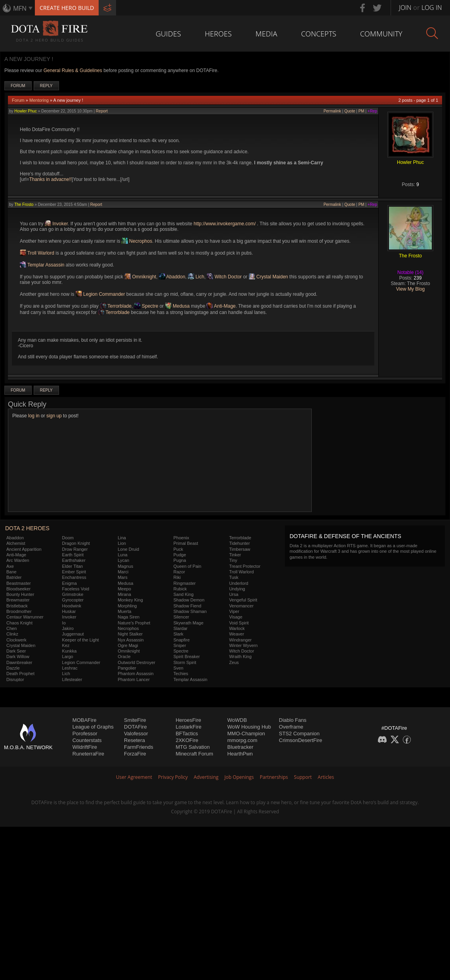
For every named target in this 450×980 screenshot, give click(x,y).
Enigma (70, 583)
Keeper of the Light (81, 640)
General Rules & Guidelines (73, 70)
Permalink (332, 111)
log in (34, 416)
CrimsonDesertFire (300, 740)
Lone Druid (128, 549)
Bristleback (17, 606)
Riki (177, 577)
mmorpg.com (242, 740)
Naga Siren (129, 617)
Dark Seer (16, 651)
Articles (326, 777)
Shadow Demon (189, 600)
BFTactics (187, 734)
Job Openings (239, 777)
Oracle (124, 657)
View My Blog (410, 289)
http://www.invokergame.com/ (225, 224)
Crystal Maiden (268, 277)
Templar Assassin (42, 265)
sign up (54, 416)
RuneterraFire (88, 754)
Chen (11, 628)
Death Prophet (20, 674)
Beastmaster (19, 583)
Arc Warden (18, 560)
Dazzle (13, 668)
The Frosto (24, 205)
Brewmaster (18, 600)
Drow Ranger (75, 549)
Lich (196, 277)
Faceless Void (76, 589)
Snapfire (182, 640)
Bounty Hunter (20, 594)
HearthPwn (240, 754)
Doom (68, 538)
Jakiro (68, 628)
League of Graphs (93, 727)
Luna (122, 555)
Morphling (127, 606)
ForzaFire (135, 754)
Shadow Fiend (187, 606)
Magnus (125, 566)
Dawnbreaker (19, 662)
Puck (178, 549)
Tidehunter (239, 543)
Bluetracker (240, 747)
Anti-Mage (221, 306)
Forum (18, 86)
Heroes (218, 34)
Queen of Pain (187, 566)
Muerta (124, 611)
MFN (20, 8)
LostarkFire (188, 727)
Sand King (184, 594)
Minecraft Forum (194, 754)
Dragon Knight (76, 543)
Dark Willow (18, 657)
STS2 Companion (299, 734)
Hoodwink (72, 606)
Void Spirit (239, 623)
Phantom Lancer (134, 679)
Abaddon (172, 277)
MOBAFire (85, 720)
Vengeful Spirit (243, 600)
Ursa (234, 594)
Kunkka (70, 651)
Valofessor (136, 734)
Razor (179, 572)
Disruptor (15, 679)
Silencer (181, 617)
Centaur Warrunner (25, 617)
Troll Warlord (37, 253)
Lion (122, 543)
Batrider (14, 577)
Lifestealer (72, 679)
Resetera (134, 740)
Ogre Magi (128, 645)
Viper (234, 611)
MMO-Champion (246, 734)
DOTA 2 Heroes (27, 528)
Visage (235, 617)
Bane (11, 572)
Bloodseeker (18, 589)
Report (102, 111)
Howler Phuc (26, 111)
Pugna (180, 560)
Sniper (180, 645)
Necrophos (137, 241)
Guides (168, 34)
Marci (123, 572)
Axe (10, 566)
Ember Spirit (74, 572)
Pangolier (127, 668)
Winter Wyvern (243, 645)
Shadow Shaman (190, 611)
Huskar (69, 611)
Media (266, 34)
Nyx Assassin (131, 640)
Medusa (177, 306)
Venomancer (241, 606)
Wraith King (240, 657)
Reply (46, 86)
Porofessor (85, 734)
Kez (66, 645)
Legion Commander (100, 294)
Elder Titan (73, 566)
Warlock (237, 628)
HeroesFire (188, 720)
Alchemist (16, 543)
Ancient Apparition (24, 549)
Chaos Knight (19, 623)
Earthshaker (74, 560)
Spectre (146, 306)
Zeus (234, 662)
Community (381, 34)
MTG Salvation (193, 747)
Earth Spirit (73, 555)
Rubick (180, 589)
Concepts (319, 34)
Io (64, 623)
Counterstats (87, 740)
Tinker (235, 555)
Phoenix (181, 538)
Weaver (236, 634)
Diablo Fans (293, 720)
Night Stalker (130, 634)
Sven (178, 668)
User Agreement (134, 777)
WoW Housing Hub (249, 727)
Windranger (240, 640)
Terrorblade (116, 306)
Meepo (124, 589)
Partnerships (274, 777)
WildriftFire (85, 747)
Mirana (124, 594)
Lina (122, 538)
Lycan (123, 560)
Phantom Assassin (136, 674)
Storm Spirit (185, 662)
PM (361, 111)
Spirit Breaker (187, 657)
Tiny (233, 560)
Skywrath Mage (189, 623)
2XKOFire (187, 740)
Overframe (291, 727)
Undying (237, 589)
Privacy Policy (173, 777)
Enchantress (74, 577)
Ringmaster (185, 583)
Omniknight (140, 277)
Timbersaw (239, 549)
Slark (178, 634)
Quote (350, 111)
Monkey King (130, 600)
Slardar (180, 628)
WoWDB (237, 720)
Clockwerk (16, 640)
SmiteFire (135, 720)
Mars (122, 577)
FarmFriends (139, 747)
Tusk (234, 577)
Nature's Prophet (134, 623)
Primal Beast (186, 543)
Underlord (238, 583)
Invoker (56, 224)
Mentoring (39, 100)
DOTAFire (135, 727)
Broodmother (19, 611)
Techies (181, 674)
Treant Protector (245, 566)
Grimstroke (73, 594)
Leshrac (70, 668)
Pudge (180, 555)
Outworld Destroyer (136, 662)
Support (303, 777)
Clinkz (12, 634)
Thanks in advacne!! (51, 179)
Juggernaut (73, 634)
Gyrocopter (73, 600)
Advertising (206, 777)
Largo (68, 657)
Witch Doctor (224, 277)
